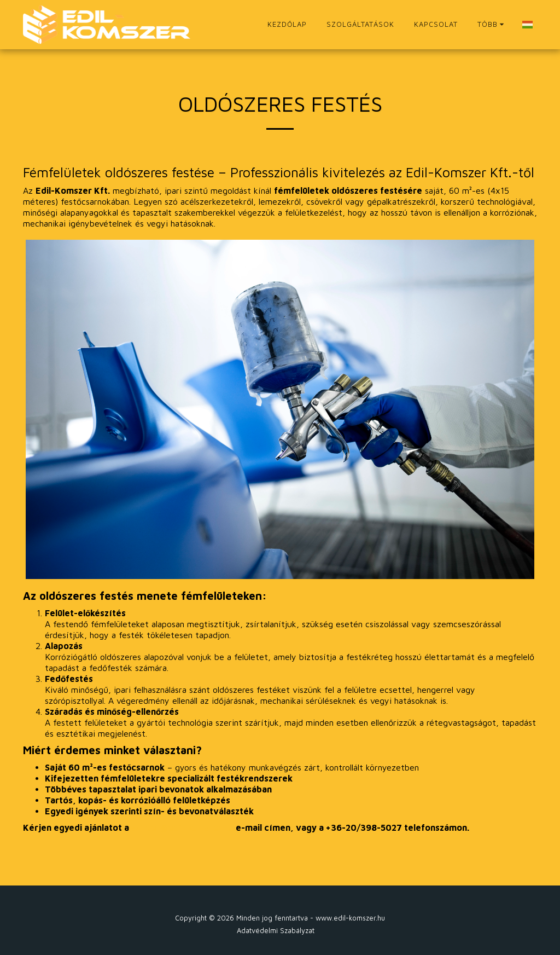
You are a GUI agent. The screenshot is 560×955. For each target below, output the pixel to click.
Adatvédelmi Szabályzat (276, 931)
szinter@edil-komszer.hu (182, 827)
